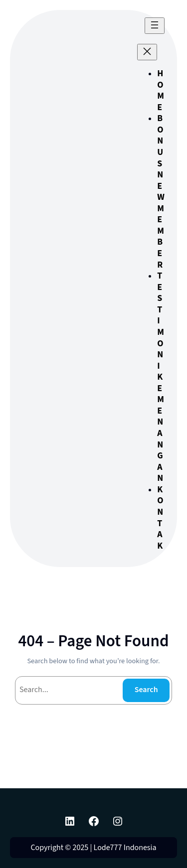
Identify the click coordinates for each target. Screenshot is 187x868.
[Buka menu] (155, 26)
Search (146, 690)
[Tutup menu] (147, 52)
